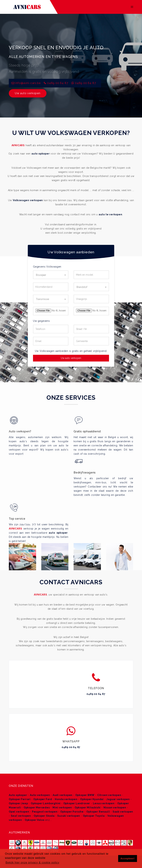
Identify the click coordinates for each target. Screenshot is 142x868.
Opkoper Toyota (94, 816)
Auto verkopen (40, 795)
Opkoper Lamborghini (46, 803)
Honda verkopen (66, 799)
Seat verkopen (21, 816)
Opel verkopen (19, 812)
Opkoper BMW (85, 795)
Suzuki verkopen (69, 816)
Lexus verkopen (104, 803)
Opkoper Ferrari (20, 799)
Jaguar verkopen (118, 799)
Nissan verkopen (115, 808)
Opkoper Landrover (77, 803)
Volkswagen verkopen (28, 200)
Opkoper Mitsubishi (88, 808)
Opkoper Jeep (18, 803)
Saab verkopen (123, 812)
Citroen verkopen (109, 795)
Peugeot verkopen (45, 812)
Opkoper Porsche (72, 812)
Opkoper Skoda (44, 816)
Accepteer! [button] (127, 858)
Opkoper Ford (43, 799)
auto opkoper (41, 154)
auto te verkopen (110, 214)
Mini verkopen (62, 808)
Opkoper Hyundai (92, 799)
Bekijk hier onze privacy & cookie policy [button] (32, 863)
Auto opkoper (18, 795)
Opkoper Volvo (35, 820)
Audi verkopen (63, 795)
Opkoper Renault (98, 812)
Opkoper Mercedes (37, 808)
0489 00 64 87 (58, 83)
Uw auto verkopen (28, 93)
